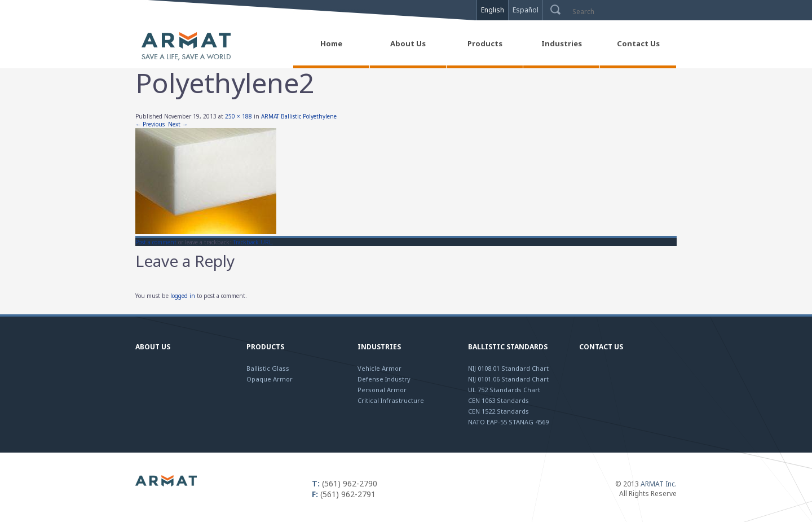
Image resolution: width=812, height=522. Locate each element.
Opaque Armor (270, 379)
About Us (153, 347)
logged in (183, 296)
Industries (379, 347)
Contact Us (601, 347)
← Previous (150, 124)
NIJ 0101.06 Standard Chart (508, 379)
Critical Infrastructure (391, 400)
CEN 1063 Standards (498, 400)
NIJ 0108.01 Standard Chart (508, 368)
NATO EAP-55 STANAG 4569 (508, 422)
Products (265, 347)
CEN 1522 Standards (498, 411)
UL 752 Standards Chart (504, 390)
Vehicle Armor (379, 368)
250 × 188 (239, 116)
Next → (178, 124)
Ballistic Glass (268, 368)
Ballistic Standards (508, 347)
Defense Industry (384, 379)
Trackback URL (252, 242)
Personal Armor (382, 390)
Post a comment (156, 242)
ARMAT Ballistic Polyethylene (299, 116)
